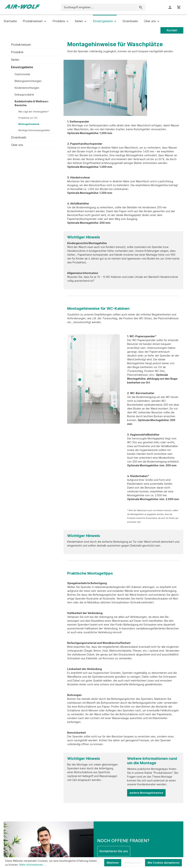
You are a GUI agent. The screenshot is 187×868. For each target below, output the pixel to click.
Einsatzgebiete (22, 67)
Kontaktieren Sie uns (114, 851)
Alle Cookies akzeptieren (163, 863)
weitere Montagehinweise (146, 793)
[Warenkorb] (179, 7)
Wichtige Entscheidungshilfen (34, 130)
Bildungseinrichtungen (28, 81)
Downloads (19, 137)
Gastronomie (22, 74)
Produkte (17, 52)
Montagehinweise (29, 124)
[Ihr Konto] (170, 7)
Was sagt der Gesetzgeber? (34, 112)
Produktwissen (21, 45)
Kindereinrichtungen (27, 88)
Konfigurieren (133, 863)
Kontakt (172, 30)
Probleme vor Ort (28, 118)
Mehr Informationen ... (33, 865)
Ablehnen (113, 863)
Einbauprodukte (24, 95)
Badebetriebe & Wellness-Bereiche (32, 103)
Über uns (17, 145)
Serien (15, 60)
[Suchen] (141, 7)
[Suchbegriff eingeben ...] (99, 7)
